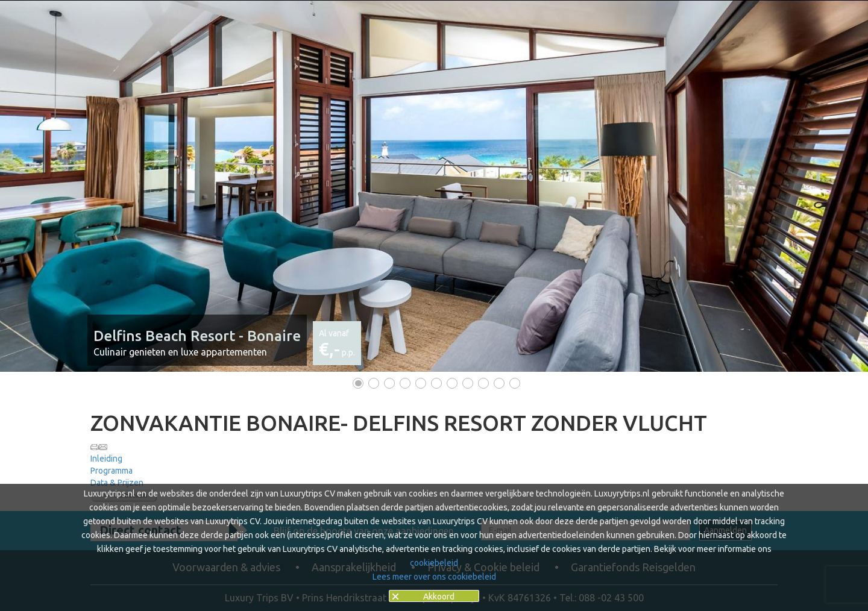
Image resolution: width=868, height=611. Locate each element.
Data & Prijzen (117, 483)
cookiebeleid (434, 563)
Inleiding (106, 459)
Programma (112, 471)
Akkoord (439, 597)
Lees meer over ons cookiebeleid (434, 577)
